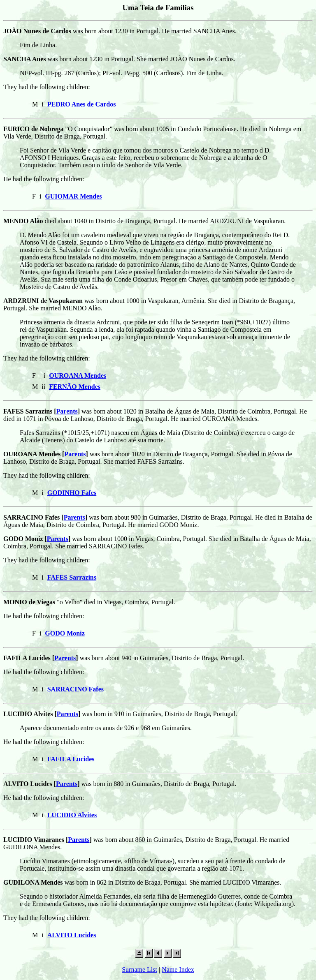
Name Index (178, 970)
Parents (67, 411)
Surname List (139, 970)
